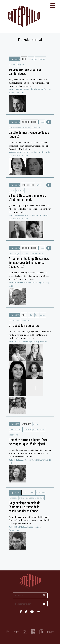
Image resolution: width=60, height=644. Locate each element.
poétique (35, 429)
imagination (36, 127)
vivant (43, 429)
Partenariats (26, 424)
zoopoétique (14, 435)
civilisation (25, 253)
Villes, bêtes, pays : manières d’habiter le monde (27, 197)
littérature (27, 429)
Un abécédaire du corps (24, 325)
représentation (15, 320)
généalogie (13, 498)
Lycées (25, 492)
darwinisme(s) (41, 492)
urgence (21, 64)
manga (43, 315)
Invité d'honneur (28, 185)
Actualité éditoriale (30, 122)
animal (31, 59)
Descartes (26, 127)
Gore (37, 315)
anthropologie (40, 59)
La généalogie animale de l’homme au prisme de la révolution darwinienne (25, 507)
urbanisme (20, 190)
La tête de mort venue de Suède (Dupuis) (29, 134)
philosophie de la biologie (35, 498)
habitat (12, 190)
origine (22, 498)
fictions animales (16, 429)
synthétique (26, 320)
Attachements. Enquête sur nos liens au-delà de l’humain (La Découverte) (29, 262)
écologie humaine (37, 253)
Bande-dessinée (15, 127)
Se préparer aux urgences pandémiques (25, 71)
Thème (24, 59)
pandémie (13, 64)
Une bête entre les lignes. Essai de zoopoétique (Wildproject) (29, 442)
